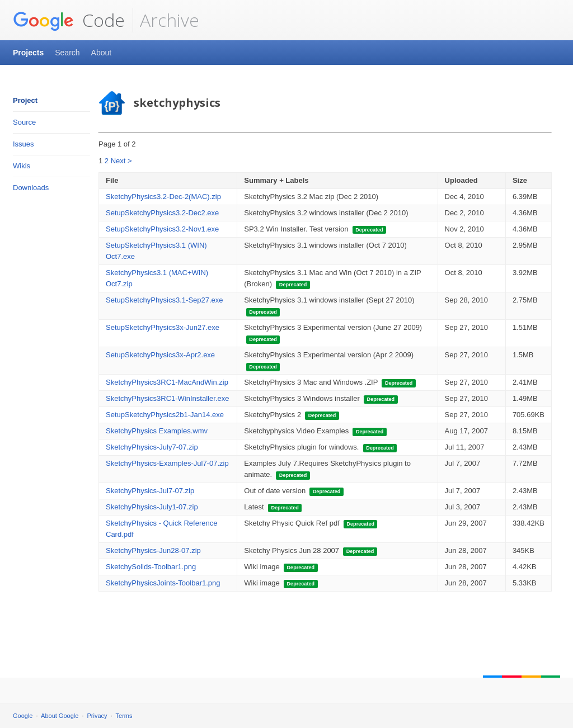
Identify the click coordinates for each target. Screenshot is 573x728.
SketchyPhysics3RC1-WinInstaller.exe (167, 398)
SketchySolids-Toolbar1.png (151, 567)
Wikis (22, 166)
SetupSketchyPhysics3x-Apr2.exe (160, 355)
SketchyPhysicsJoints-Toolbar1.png (163, 583)
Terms (124, 716)
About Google (60, 716)
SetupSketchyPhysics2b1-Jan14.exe (165, 415)
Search (67, 53)
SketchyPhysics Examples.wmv (157, 431)
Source (24, 122)
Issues (24, 144)
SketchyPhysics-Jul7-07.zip (150, 491)
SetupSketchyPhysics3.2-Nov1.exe (162, 229)
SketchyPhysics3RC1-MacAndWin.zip (167, 382)
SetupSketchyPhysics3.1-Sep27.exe (165, 300)
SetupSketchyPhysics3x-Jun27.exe (163, 327)
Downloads (31, 188)
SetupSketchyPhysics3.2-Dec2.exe (162, 213)
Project (25, 100)
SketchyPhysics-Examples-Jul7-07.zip (167, 463)
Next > (121, 161)
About (102, 53)
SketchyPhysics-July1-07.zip (152, 507)
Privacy (97, 716)
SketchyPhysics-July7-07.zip (152, 447)
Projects (28, 53)
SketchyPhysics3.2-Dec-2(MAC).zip (163, 197)
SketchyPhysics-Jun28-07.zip (153, 550)
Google (23, 716)
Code (69, 20)
